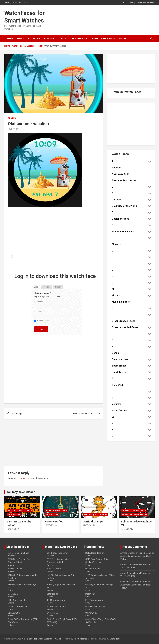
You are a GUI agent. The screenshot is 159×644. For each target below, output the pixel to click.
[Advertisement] (54, 233)
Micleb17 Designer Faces (134, 511)
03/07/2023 (14, 129)
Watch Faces (14, 515)
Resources (78, 38)
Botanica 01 (14, 594)
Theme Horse (81, 639)
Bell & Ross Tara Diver (18, 553)
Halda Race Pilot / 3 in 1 (85, 414)
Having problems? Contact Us (142, 2)
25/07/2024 (126, 529)
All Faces (34, 38)
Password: (39, 312)
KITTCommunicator (17, 600)
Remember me (42, 321)
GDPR (58, 639)
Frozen (12, 118)
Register (47, 287)
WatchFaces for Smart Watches (37, 639)
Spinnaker (127, 515)
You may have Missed (21, 492)
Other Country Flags (56, 511)
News (20, 38)
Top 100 (63, 38)
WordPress (115, 639)
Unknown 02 (14, 613)
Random (49, 38)
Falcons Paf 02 (54, 522)
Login (122, 38)
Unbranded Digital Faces (20, 511)
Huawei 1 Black (15, 569)
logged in (25, 478)
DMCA (123, 2)
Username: (39, 302)
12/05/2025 (50, 525)
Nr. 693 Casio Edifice (18, 607)
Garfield (88, 515)
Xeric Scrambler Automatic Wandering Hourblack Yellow (137, 556)
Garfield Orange (93, 522)
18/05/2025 (12, 529)
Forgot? (58, 287)
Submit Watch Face (103, 38)
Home (10, 38)
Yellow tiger (17, 414)
